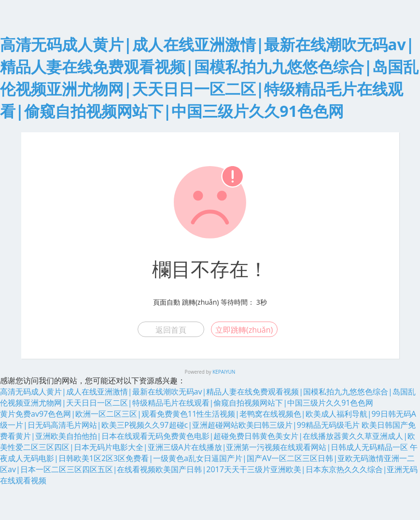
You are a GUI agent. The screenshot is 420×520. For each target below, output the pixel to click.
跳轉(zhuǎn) (200, 302)
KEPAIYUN (224, 372)
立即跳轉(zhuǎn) (244, 330)
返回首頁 (171, 330)
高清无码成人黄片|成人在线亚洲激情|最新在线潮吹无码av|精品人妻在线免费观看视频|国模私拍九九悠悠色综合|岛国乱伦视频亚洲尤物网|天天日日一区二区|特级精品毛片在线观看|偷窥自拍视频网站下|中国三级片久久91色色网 (208, 397)
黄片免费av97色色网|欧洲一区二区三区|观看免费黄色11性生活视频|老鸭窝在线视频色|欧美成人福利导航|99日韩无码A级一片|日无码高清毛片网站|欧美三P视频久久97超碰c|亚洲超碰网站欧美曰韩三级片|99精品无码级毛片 (208, 419)
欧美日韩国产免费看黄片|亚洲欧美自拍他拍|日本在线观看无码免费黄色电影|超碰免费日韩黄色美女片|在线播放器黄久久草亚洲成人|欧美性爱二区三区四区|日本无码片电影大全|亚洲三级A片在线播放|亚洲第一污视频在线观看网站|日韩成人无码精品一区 (208, 436)
